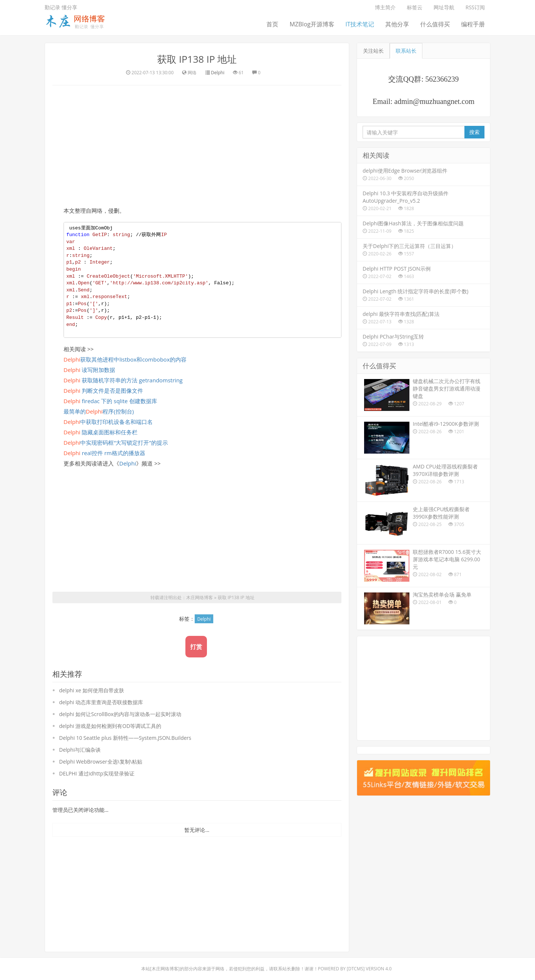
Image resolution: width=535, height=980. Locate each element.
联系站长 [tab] (406, 51)
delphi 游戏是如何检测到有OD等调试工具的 (110, 726)
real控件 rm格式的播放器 (104, 453)
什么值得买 (435, 24)
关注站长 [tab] (373, 51)
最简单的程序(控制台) (99, 411)
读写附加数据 (89, 370)
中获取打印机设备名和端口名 (108, 422)
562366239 (442, 79)
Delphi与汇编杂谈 (80, 750)
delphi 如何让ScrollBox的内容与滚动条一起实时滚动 (120, 714)
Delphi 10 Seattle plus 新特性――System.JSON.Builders (125, 738)
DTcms (356, 969)
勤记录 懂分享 (61, 7)
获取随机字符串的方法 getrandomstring (123, 380)
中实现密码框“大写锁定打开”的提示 (116, 442)
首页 (272, 24)
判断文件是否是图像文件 (103, 391)
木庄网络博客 (200, 597)
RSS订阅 (475, 7)
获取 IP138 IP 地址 (197, 59)
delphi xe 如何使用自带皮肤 (92, 690)
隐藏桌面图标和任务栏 (100, 432)
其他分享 (397, 24)
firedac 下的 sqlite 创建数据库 (110, 401)
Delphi (218, 73)
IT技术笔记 (360, 24)
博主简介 (385, 7)
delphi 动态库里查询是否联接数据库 (101, 702)
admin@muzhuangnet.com (434, 101)
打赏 (196, 647)
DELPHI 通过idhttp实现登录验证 (97, 773)
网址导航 (444, 7)
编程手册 (473, 24)
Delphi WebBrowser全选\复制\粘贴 (101, 762)
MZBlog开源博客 (312, 24)
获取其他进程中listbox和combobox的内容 (125, 359)
